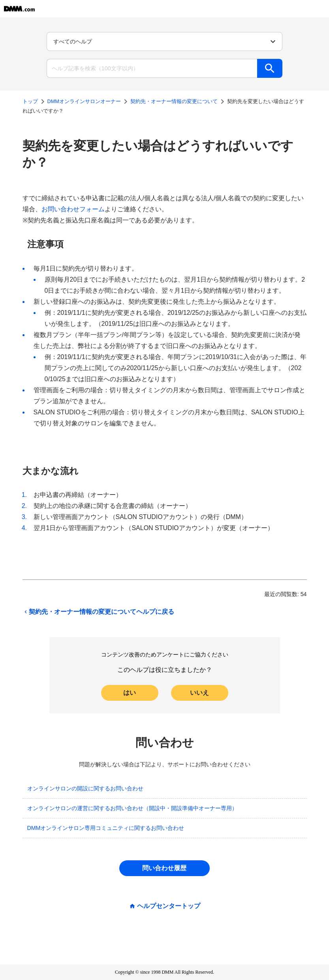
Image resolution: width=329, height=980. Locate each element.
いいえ (199, 693)
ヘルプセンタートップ (169, 906)
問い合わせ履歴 (164, 868)
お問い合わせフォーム (73, 209)
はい (130, 693)
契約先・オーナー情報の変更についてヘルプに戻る (98, 612)
